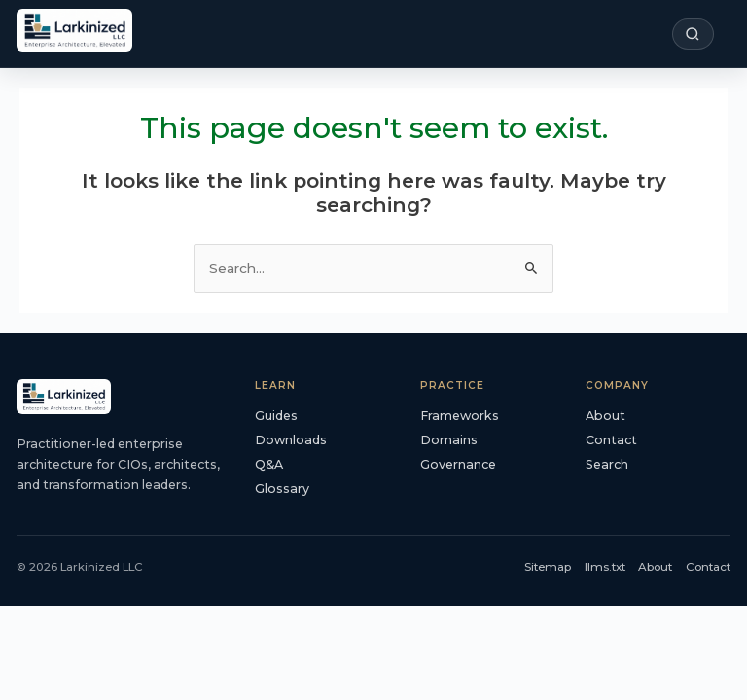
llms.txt (605, 567)
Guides (276, 416)
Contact (611, 440)
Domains (449, 440)
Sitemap (548, 567)
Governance (458, 464)
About (605, 416)
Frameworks (460, 416)
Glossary (282, 489)
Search (607, 464)
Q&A (269, 464)
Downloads (291, 440)
